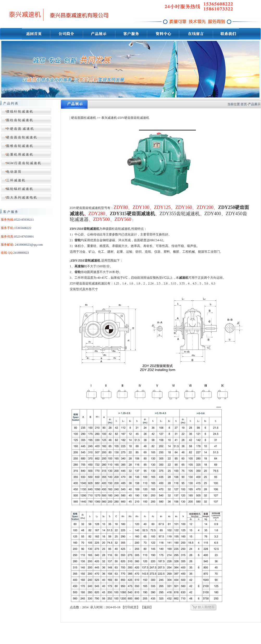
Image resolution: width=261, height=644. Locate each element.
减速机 (184, 278)
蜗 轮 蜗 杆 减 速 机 (20, 189)
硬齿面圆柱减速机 (84, 118)
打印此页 (130, 607)
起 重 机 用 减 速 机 (20, 154)
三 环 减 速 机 (16, 180)
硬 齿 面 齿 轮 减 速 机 (21, 137)
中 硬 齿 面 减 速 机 (20, 129)
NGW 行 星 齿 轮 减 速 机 (24, 163)
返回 (147, 607)
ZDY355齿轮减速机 (180, 214)
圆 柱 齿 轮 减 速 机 (20, 120)
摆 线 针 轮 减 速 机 (20, 112)
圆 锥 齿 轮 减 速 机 (20, 146)
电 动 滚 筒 (14, 172)
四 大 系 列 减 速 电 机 (21, 197)
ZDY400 (213, 214)
